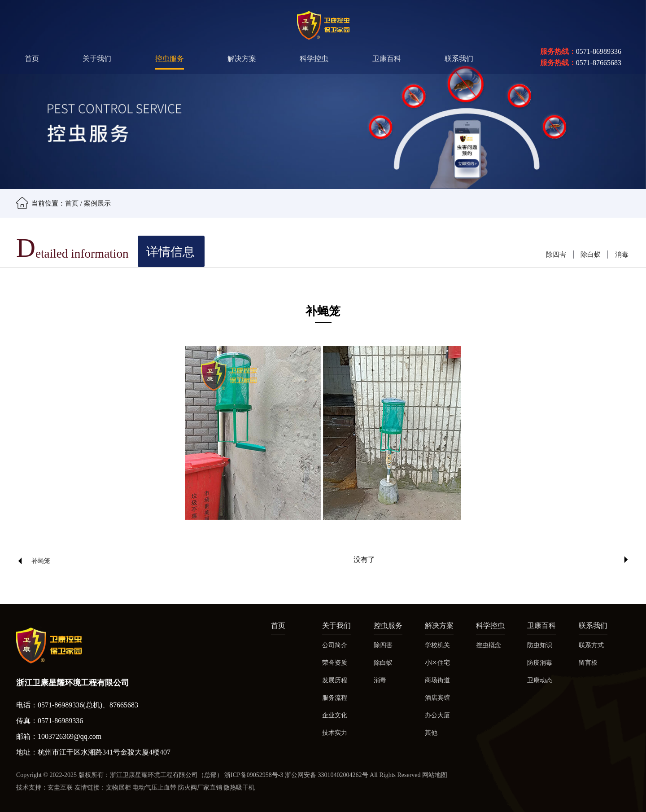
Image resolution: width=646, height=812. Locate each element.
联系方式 (591, 645)
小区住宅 (437, 663)
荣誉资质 (335, 663)
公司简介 (335, 645)
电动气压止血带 (154, 788)
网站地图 (435, 775)
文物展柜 (118, 788)
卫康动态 (540, 680)
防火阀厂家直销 (200, 788)
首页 (32, 59)
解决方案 (242, 59)
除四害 (556, 254)
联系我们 (459, 59)
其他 (431, 733)
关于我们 (97, 59)
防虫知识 (540, 645)
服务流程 (335, 698)
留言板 (588, 663)
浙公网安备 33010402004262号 (327, 775)
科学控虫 (314, 59)
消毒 (622, 254)
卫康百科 (387, 59)
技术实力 (335, 733)
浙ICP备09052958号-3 (254, 775)
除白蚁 (591, 254)
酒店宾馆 (437, 698)
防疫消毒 (540, 663)
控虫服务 (170, 59)
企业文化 (335, 715)
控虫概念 (489, 645)
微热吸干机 (239, 788)
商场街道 (437, 680)
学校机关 (437, 645)
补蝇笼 (41, 561)
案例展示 (97, 203)
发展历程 (335, 680)
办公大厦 (437, 715)
